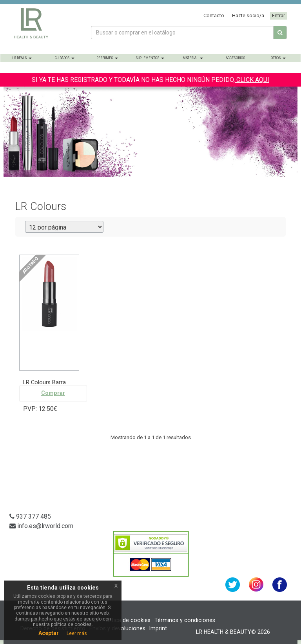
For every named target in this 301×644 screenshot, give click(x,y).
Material (193, 58)
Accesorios (236, 58)
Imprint (158, 628)
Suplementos (150, 58)
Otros (278, 58)
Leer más (77, 633)
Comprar (53, 393)
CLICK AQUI (252, 80)
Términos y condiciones (185, 620)
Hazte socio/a (248, 15)
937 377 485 (30, 516)
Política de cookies (126, 620)
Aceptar (49, 633)
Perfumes (107, 58)
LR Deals (22, 58)
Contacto (214, 15)
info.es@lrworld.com (41, 526)
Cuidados (65, 58)
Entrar (278, 15)
